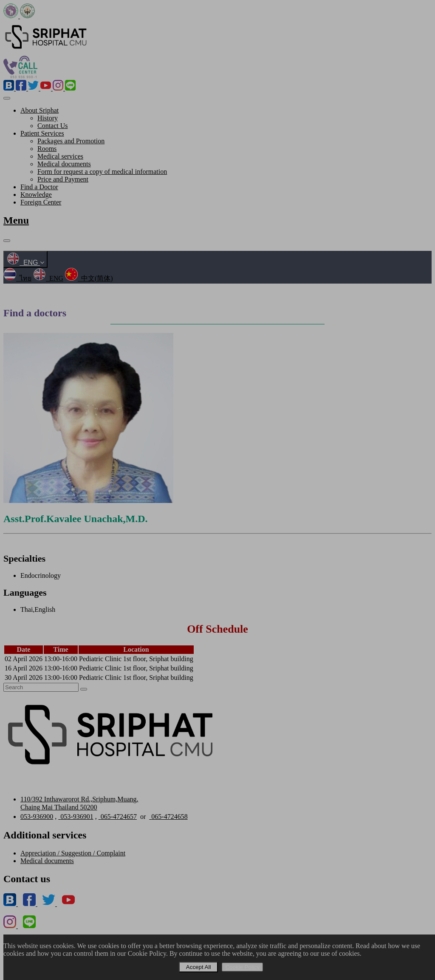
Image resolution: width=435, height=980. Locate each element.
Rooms (47, 149)
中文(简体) (89, 278)
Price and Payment (63, 179)
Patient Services (42, 133)
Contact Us (53, 126)
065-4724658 (168, 817)
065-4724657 (118, 817)
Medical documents (64, 164)
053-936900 (37, 817)
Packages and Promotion (71, 141)
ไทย (17, 278)
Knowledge (36, 195)
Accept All (199, 967)
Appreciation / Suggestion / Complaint (73, 853)
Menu (16, 220)
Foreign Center (41, 202)
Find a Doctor (39, 187)
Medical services (60, 156)
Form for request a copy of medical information (102, 172)
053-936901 (76, 817)
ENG (25, 263)
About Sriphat (40, 110)
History (48, 118)
